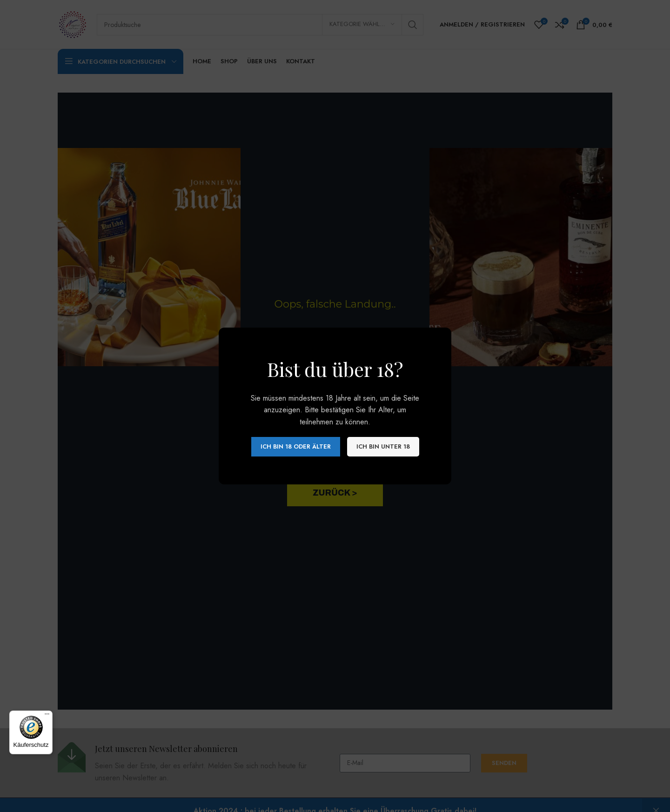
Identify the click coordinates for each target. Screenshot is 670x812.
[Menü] (47, 716)
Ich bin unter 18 (383, 446)
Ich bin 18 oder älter (296, 446)
